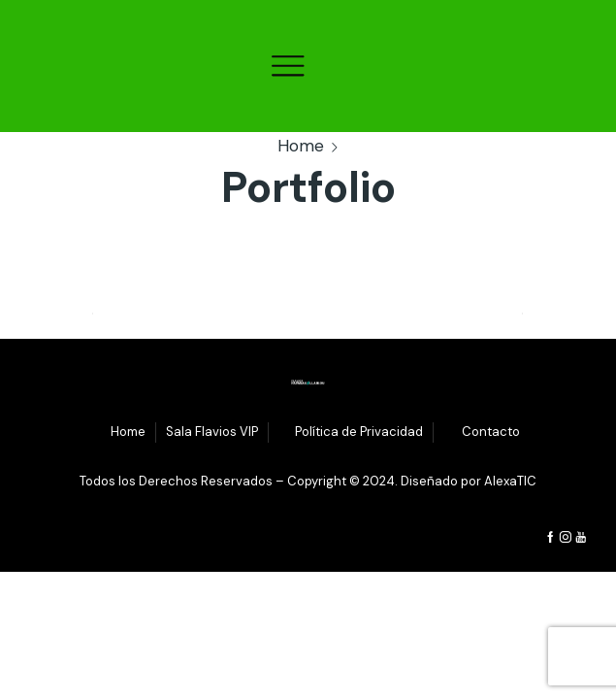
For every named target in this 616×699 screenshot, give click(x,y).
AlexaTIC (510, 481)
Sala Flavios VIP (212, 432)
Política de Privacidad (359, 432)
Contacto (491, 432)
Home (301, 146)
